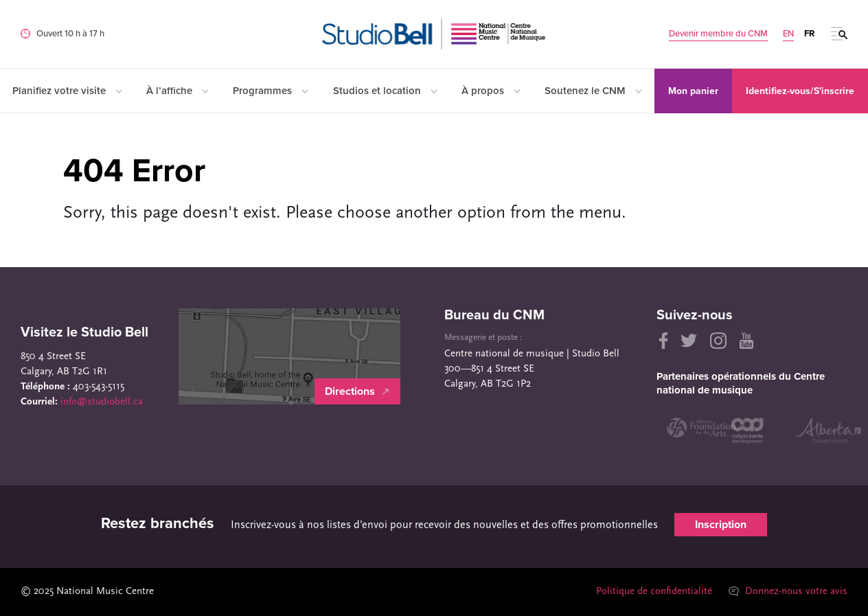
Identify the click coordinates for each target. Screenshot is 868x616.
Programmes (271, 91)
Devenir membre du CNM (718, 34)
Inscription (721, 525)
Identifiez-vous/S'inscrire (800, 91)
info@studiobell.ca (102, 402)
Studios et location (385, 91)
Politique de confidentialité (654, 592)
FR (809, 34)
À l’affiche (178, 91)
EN (788, 34)
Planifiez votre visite (67, 91)
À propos (491, 91)
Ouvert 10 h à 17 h (70, 34)
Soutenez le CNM (593, 91)
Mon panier (693, 91)
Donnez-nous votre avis (788, 592)
